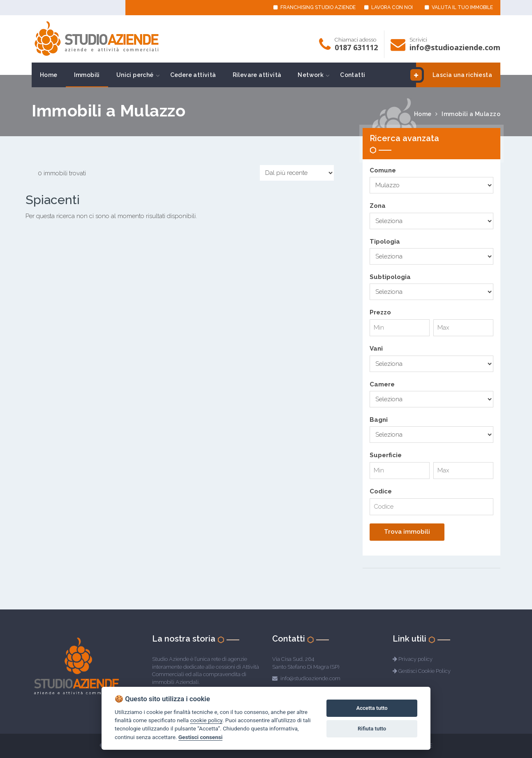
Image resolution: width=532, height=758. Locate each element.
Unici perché (135, 75)
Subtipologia (390, 277)
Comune (383, 170)
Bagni (379, 420)
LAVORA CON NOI (389, 7)
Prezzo (380, 312)
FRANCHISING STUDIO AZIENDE (315, 7)
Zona (378, 206)
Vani (376, 349)
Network (311, 75)
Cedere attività (193, 75)
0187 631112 (356, 47)
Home (49, 75)
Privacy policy (415, 659)
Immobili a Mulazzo (471, 114)
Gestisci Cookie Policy (424, 671)
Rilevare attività (257, 75)
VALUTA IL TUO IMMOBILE (459, 7)
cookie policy (206, 720)
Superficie (386, 455)
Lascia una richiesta (454, 75)
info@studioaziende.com (455, 47)
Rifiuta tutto (372, 729)
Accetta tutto (372, 708)
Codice (381, 491)
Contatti (353, 75)
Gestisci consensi (200, 737)
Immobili (87, 75)
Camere (382, 384)
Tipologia (385, 242)
